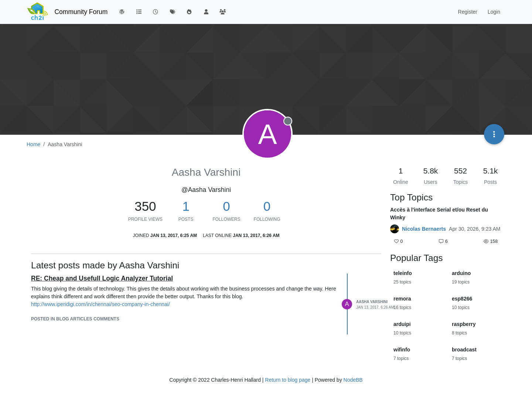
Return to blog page (288, 380)
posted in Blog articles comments (75, 319)
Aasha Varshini (372, 302)
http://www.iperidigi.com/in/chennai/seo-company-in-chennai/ (100, 304)
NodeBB (353, 380)
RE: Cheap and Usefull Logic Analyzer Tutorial (102, 278)
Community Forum (81, 12)
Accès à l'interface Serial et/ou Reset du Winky (439, 214)
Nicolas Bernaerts (424, 229)
